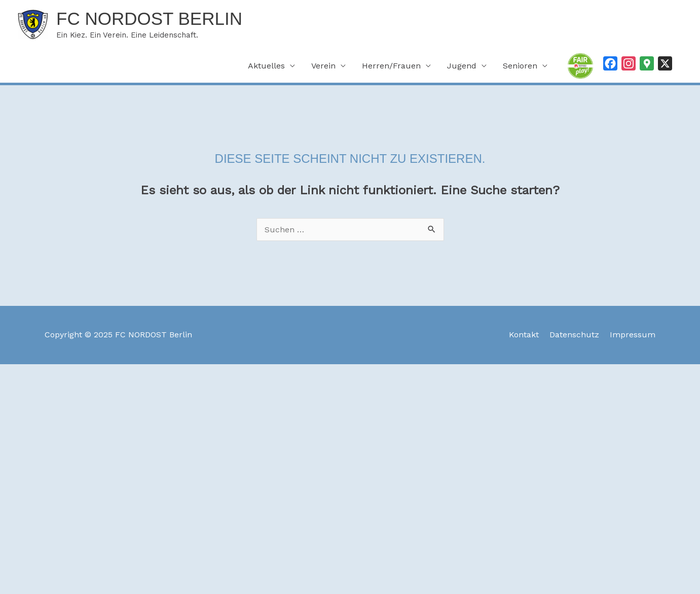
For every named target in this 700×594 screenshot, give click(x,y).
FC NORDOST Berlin (149, 19)
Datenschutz (574, 335)
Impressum (633, 335)
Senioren (520, 66)
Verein (323, 66)
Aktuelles (266, 66)
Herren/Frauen (391, 66)
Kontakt (524, 335)
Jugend (462, 66)
